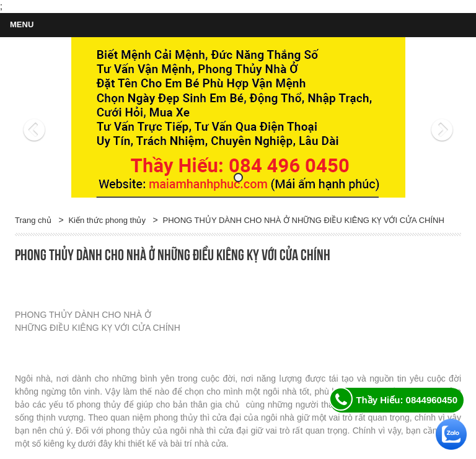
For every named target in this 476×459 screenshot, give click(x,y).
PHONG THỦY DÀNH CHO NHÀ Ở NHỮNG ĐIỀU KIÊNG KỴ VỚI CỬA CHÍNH (304, 220)
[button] (48, 118)
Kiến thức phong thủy (107, 220)
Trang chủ (33, 220)
